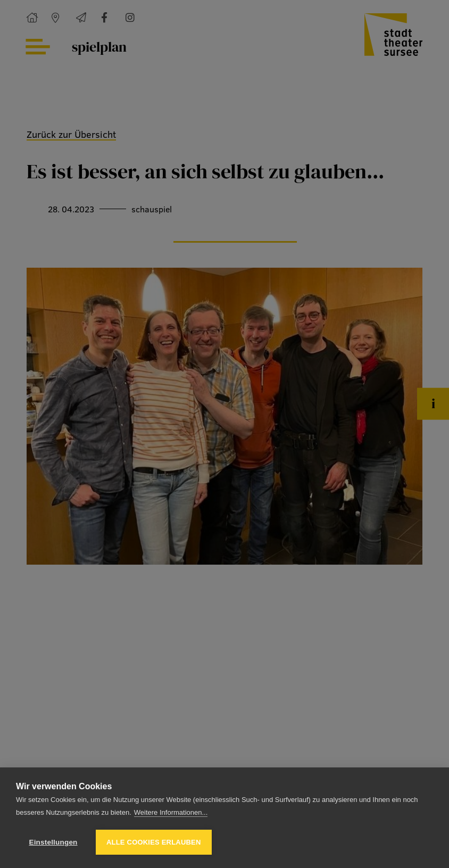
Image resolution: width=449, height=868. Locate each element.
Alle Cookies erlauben (154, 842)
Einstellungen (53, 842)
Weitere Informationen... (171, 812)
